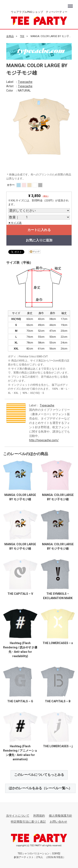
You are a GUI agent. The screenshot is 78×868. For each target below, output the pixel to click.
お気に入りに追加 (39, 240)
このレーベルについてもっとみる (39, 775)
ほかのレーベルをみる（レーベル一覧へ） (40, 788)
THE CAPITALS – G (20, 701)
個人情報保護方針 (61, 815)
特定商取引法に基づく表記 (28, 821)
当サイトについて (18, 815)
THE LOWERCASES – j (58, 746)
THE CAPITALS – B (58, 701)
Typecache (25, 82)
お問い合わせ (58, 821)
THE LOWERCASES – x (58, 643)
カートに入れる (39, 230)
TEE (22, 36)
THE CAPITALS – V (20, 594)
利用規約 (39, 815)
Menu (71, 4)
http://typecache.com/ (44, 440)
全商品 (10, 36)
